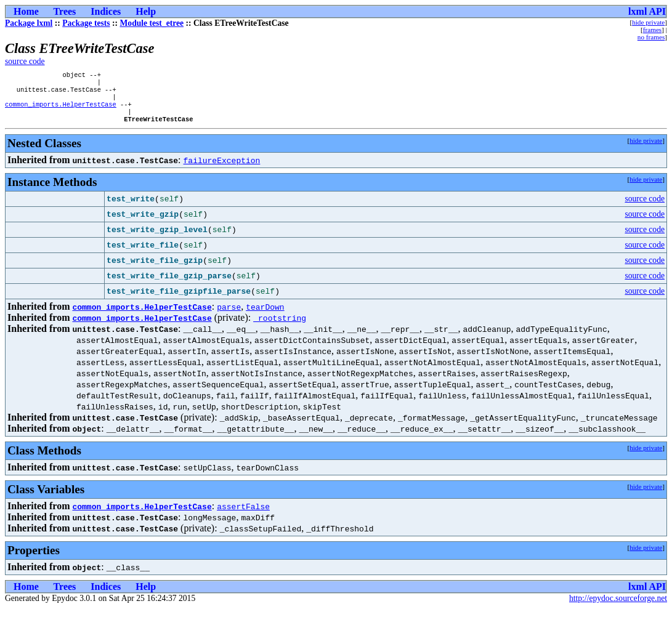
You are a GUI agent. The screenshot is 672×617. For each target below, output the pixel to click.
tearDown (265, 315)
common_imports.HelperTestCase (61, 110)
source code (25, 61)
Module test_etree (152, 23)
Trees (65, 11)
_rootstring (280, 326)
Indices (106, 11)
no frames (651, 37)
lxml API (647, 11)
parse (229, 315)
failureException (222, 169)
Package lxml (29, 23)
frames (652, 30)
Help (146, 11)
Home (26, 11)
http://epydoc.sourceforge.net (618, 607)
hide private (648, 22)
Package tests (86, 23)
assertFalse (243, 515)
